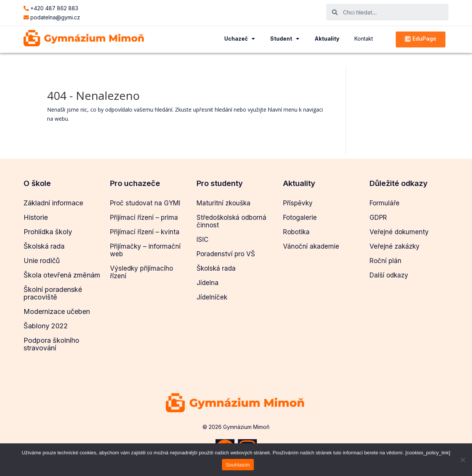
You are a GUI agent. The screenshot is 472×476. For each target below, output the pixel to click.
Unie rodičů (42, 261)
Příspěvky (298, 203)
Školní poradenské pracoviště (53, 293)
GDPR (378, 218)
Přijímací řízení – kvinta (145, 232)
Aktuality (327, 39)
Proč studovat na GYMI (145, 203)
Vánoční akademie (311, 246)
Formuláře (385, 203)
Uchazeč (240, 39)
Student (285, 39)
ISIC (202, 240)
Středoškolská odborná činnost (231, 221)
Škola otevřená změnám (62, 275)
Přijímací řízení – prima (144, 218)
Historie (36, 217)
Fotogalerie (300, 218)
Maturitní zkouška (223, 203)
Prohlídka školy (48, 232)
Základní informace (53, 203)
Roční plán (385, 261)
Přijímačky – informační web (145, 250)
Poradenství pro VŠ (226, 254)
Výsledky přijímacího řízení (142, 272)
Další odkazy (389, 275)
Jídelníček (212, 297)
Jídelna (208, 283)
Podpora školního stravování (51, 344)
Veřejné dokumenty (399, 232)
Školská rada (44, 246)
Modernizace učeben (57, 311)
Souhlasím (238, 465)
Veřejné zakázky (395, 246)
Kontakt (364, 39)
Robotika (296, 232)
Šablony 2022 (46, 326)
